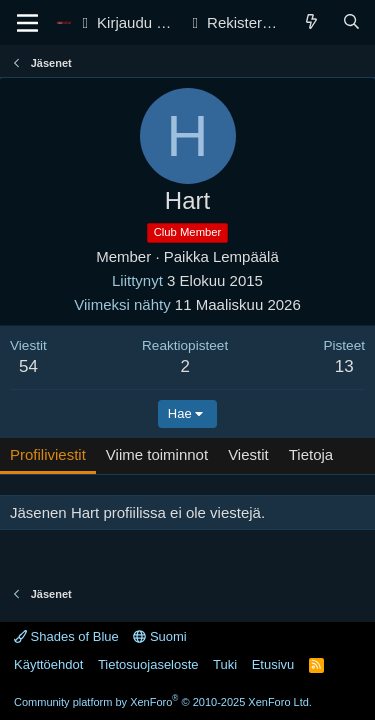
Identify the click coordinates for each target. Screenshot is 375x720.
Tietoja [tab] (311, 454)
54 (28, 366)
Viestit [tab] (248, 454)
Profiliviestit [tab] (48, 454)
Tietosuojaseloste (148, 664)
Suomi (159, 636)
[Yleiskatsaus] (311, 22)
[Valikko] (27, 23)
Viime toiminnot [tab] (157, 454)
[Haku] (351, 22)
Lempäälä (246, 256)
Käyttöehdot (48, 664)
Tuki (225, 664)
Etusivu (273, 664)
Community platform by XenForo (163, 702)
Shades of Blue (66, 636)
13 (344, 366)
